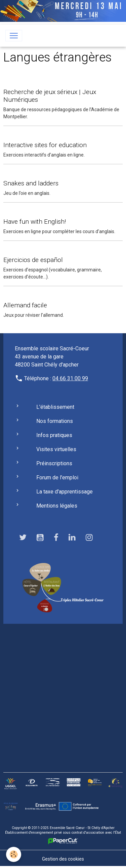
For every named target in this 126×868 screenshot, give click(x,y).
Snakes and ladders (31, 183)
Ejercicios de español (33, 260)
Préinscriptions (54, 463)
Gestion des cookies (63, 859)
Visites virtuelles (56, 449)
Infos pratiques (54, 435)
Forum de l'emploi (57, 478)
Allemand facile (25, 305)
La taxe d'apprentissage (65, 492)
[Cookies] (14, 854)
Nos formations (55, 421)
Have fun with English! (35, 222)
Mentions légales (57, 506)
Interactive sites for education (45, 145)
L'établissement (55, 407)
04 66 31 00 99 (70, 378)
